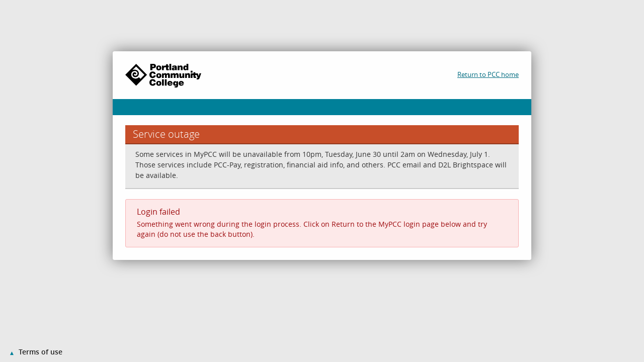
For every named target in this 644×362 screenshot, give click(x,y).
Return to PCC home (488, 74)
